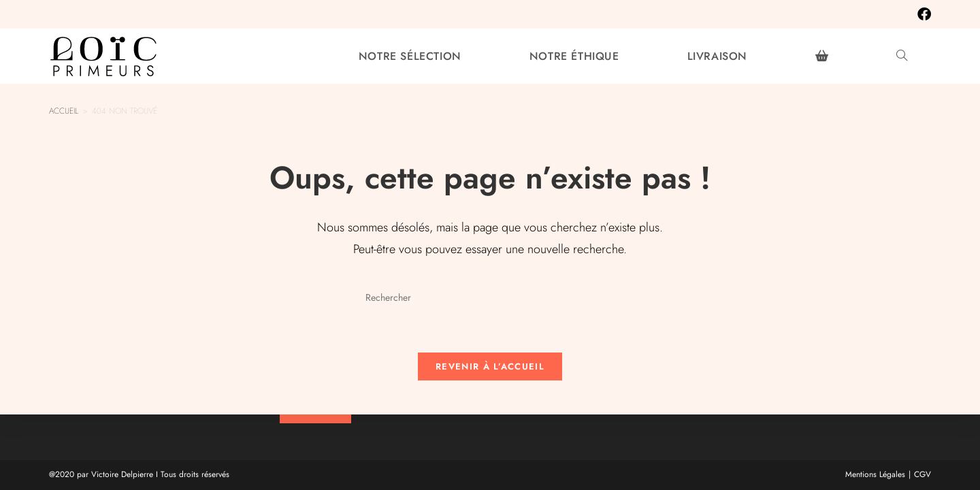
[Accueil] (64, 111)
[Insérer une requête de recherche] (490, 298)
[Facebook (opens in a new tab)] (921, 15)
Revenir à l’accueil (490, 366)
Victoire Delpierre (122, 474)
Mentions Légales (875, 474)
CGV (922, 474)
